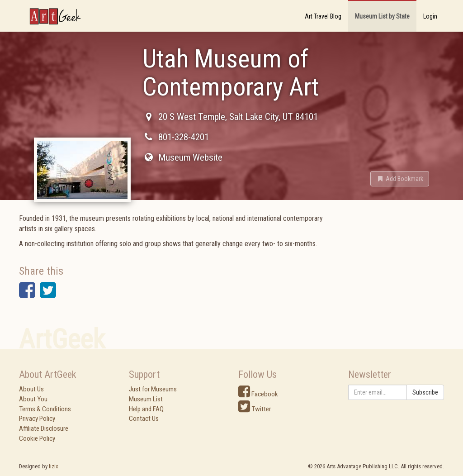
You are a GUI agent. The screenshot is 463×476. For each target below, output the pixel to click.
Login (430, 16)
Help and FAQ (146, 409)
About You (33, 399)
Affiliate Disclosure (44, 428)
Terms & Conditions (45, 409)
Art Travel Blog (323, 16)
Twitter (255, 409)
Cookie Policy (37, 438)
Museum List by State (382, 16)
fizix (54, 466)
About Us (31, 389)
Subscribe (425, 392)
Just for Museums (153, 389)
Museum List (146, 399)
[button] (400, 179)
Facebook (258, 394)
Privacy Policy (37, 419)
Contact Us (144, 419)
